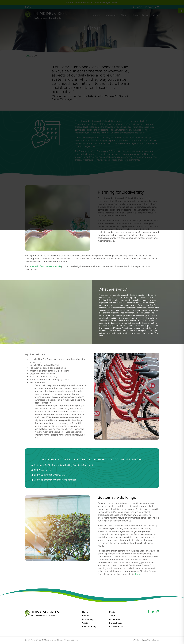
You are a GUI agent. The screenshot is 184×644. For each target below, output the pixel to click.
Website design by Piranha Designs (146, 640)
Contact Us (115, 619)
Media (112, 612)
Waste (85, 623)
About (112, 616)
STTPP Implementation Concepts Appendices (54, 480)
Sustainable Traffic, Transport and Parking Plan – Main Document (62, 465)
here (138, 574)
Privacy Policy (116, 623)
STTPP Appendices (41, 470)
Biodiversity (88, 619)
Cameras (86, 616)
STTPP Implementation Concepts (48, 475)
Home (85, 612)
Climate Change (90, 627)
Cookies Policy (116, 627)
